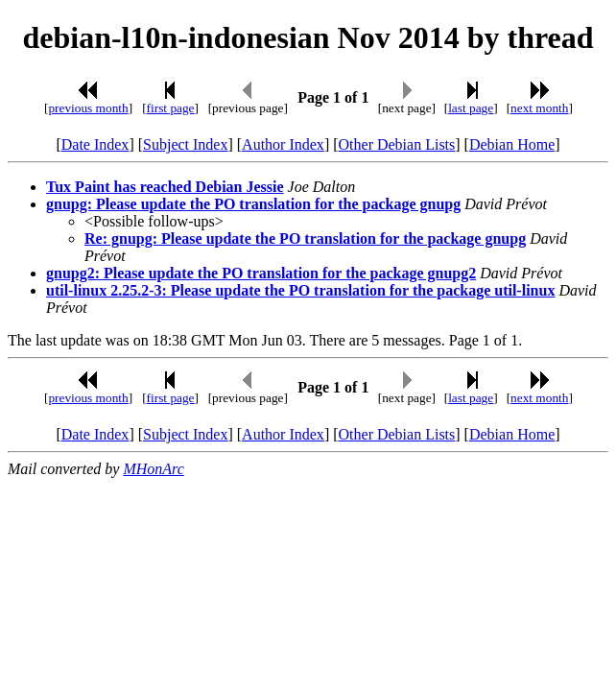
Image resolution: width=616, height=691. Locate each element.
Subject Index (185, 144)
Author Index (283, 144)
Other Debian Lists (397, 144)
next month (539, 108)
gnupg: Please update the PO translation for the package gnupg (253, 204)
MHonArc (153, 469)
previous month (88, 108)
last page (471, 108)
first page (171, 108)
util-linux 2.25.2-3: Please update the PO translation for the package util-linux (300, 290)
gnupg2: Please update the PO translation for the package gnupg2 (261, 273)
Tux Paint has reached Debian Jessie (165, 187)
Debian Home (512, 144)
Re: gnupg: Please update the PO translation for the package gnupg (305, 238)
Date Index (95, 144)
